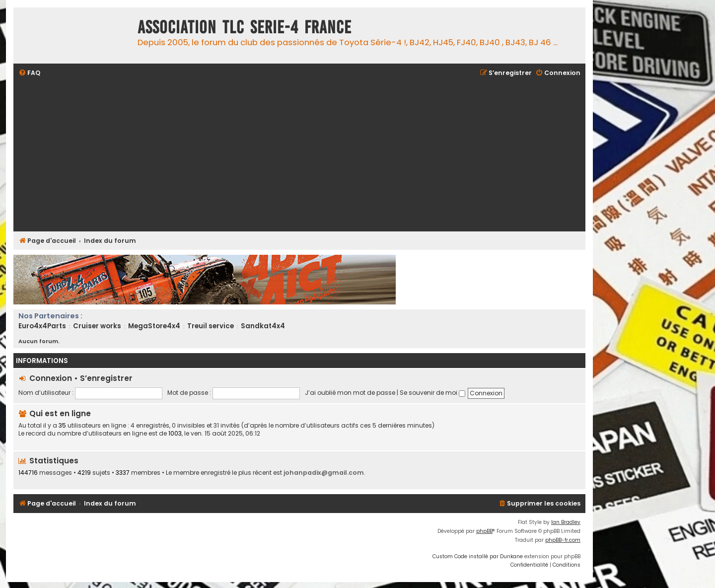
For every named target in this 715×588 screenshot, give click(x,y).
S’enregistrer (106, 378)
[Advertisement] (316, 155)
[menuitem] (29, 73)
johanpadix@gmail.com (324, 473)
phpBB (484, 531)
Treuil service (211, 326)
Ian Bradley (566, 522)
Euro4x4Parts (42, 326)
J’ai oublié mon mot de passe (350, 393)
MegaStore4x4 (154, 326)
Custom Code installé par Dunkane (478, 556)
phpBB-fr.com (563, 540)
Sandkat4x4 (263, 326)
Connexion (51, 378)
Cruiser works (97, 326)
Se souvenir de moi (432, 393)
